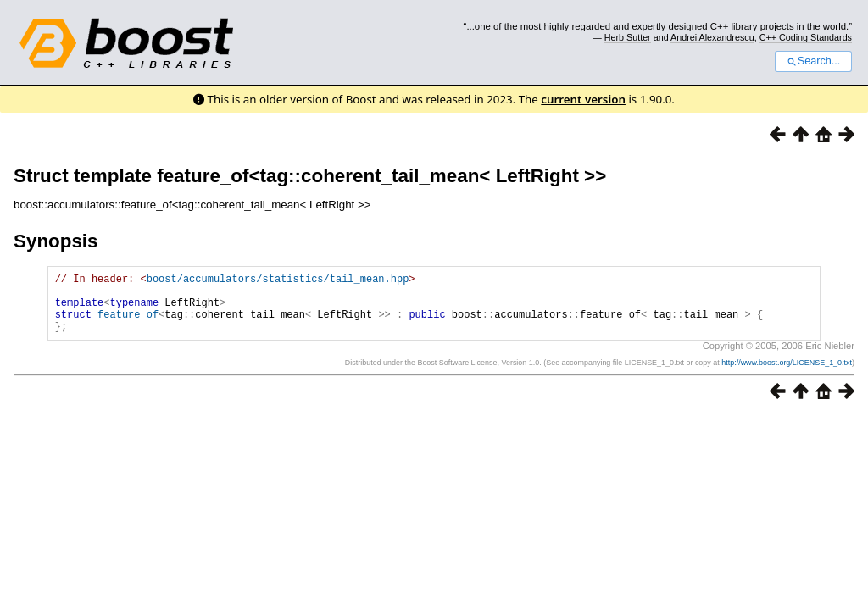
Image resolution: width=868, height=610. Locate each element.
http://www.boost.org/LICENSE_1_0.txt (787, 375)
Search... (813, 61)
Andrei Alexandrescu (712, 37)
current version (583, 99)
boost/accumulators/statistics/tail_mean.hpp (278, 281)
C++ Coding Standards (806, 37)
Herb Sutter (628, 37)
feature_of (128, 324)
